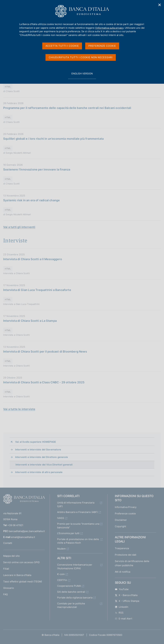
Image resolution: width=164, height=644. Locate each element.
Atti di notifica (123, 572)
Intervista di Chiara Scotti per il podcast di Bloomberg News (45, 352)
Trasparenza (122, 548)
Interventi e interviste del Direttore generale (42, 457)
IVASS (61, 518)
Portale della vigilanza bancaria (75, 598)
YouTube (122, 589)
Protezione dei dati (126, 555)
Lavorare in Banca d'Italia (17, 575)
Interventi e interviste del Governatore (38, 450)
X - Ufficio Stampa (127, 601)
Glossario (9, 588)
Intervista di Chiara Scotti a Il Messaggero (33, 259)
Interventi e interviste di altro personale (39, 472)
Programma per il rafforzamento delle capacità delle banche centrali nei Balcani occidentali (67, 108)
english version (82, 75)
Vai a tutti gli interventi (19, 227)
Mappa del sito (11, 556)
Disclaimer (121, 520)
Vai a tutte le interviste (19, 409)
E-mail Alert (123, 619)
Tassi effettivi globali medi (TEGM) (23, 582)
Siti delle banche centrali (71, 592)
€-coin (61, 574)
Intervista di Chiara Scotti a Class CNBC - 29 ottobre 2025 (44, 382)
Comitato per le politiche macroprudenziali (71, 605)
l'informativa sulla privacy (109, 28)
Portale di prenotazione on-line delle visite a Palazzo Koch (78, 541)
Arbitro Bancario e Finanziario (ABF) (77, 512)
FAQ (5, 594)
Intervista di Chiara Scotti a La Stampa (30, 321)
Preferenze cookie (125, 514)
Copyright (120, 526)
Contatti (8, 543)
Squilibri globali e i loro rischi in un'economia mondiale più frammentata (53, 139)
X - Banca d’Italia (126, 595)
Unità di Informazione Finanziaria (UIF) (76, 504)
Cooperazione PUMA (69, 586)
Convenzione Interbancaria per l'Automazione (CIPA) (75, 567)
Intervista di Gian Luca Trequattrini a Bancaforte (37, 290)
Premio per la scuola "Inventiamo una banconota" (78, 526)
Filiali (6, 569)
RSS (119, 613)
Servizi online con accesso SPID (21, 562)
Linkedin (122, 607)
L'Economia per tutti (68, 533)
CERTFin (62, 580)
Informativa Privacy (126, 507)
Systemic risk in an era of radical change (31, 200)
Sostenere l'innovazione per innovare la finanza (37, 169)
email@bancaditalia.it (23, 537)
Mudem (61, 549)
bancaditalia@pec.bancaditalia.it (27, 531)
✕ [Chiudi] (160, 5)
